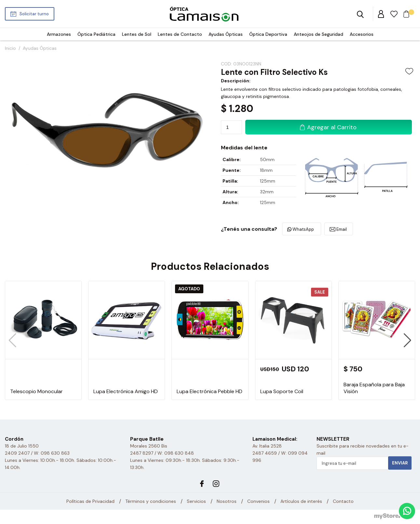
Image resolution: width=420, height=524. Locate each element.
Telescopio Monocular (36, 391)
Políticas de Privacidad (90, 501)
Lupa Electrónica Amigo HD (126, 391)
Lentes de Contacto (180, 34)
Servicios (196, 501)
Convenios (258, 501)
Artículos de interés (301, 501)
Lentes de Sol (137, 34)
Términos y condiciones (151, 501)
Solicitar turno (34, 14)
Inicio (10, 48)
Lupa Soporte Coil (282, 391)
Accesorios (362, 34)
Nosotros (227, 501)
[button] (407, 340)
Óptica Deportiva (268, 34)
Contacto (343, 501)
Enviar (400, 463)
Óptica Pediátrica (96, 34)
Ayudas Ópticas (226, 34)
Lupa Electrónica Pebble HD (210, 391)
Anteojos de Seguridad (318, 34)
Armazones (59, 34)
